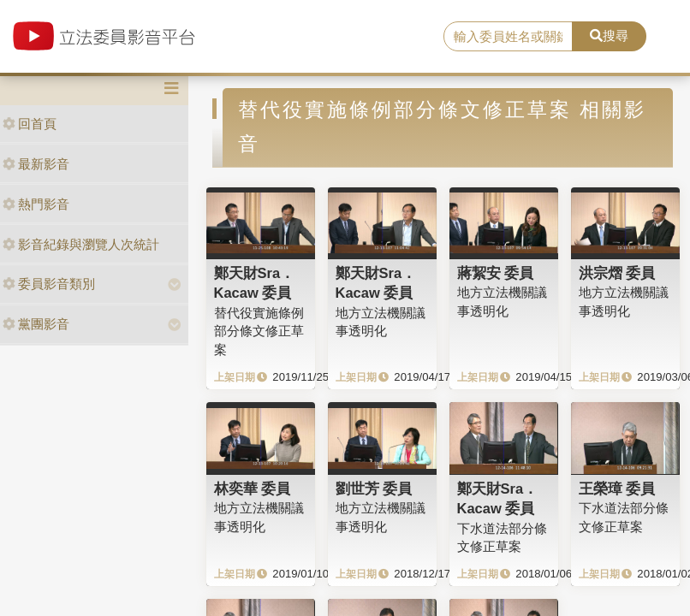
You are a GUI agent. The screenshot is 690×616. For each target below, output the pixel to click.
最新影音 (36, 164)
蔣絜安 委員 (496, 273)
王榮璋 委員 (617, 489)
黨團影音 (36, 324)
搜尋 (609, 36)
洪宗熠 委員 (617, 273)
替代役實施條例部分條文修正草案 (259, 331)
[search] (508, 37)
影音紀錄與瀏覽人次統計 (81, 244)
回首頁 (30, 124)
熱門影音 (36, 204)
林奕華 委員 (253, 489)
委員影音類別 (49, 284)
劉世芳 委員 (374, 489)
